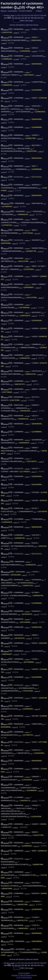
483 (16, 18)
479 (45, 16)
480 (5, 18)
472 (22, 16)
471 (19, 16)
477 (38, 16)
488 (32, 18)
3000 (22, 21)
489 (35, 18)
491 (42, 18)
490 (39, 18)
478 (42, 16)
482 (13, 18)
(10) (7, 29)
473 (26, 16)
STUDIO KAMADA (25, 11)
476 (35, 16)
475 (32, 16)
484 (19, 18)
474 (29, 16)
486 (26, 18)
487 (29, 18)
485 (23, 18)
